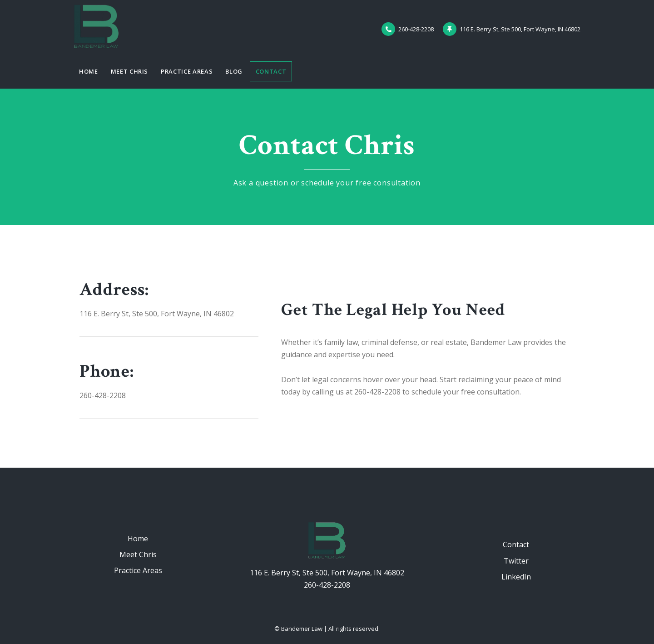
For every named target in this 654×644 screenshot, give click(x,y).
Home (89, 71)
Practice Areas (187, 71)
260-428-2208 (327, 585)
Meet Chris (130, 71)
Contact (271, 71)
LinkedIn (516, 577)
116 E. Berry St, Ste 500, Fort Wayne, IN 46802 (327, 573)
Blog (234, 71)
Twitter (516, 561)
